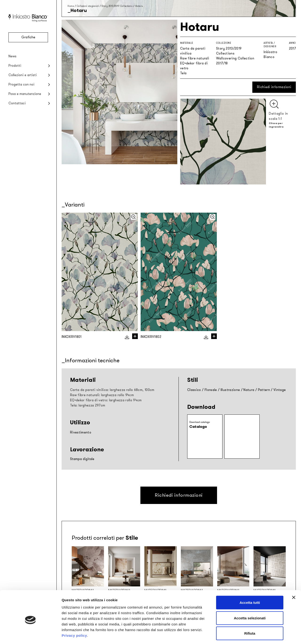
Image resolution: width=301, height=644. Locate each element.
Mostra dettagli (247, 635)
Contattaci (17, 103)
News (12, 56)
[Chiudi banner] (294, 577)
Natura (249, 390)
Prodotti (15, 66)
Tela (183, 73)
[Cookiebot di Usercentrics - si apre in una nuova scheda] (30, 635)
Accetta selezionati (250, 598)
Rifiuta (250, 613)
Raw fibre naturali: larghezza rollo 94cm (102, 395)
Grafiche (28, 37)
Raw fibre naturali (195, 58)
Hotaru (139, 6)
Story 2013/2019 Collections (117, 6)
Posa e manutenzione (25, 94)
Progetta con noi (21, 84)
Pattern (264, 390)
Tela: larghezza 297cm (88, 405)
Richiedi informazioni (274, 87)
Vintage (280, 390)
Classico (194, 390)
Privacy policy (74, 615)
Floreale (211, 390)
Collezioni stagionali (88, 6)
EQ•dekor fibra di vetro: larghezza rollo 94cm (106, 400)
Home (71, 6)
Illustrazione (230, 390)
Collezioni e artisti (23, 75)
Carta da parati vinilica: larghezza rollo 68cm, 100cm (112, 390)
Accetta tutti (250, 582)
